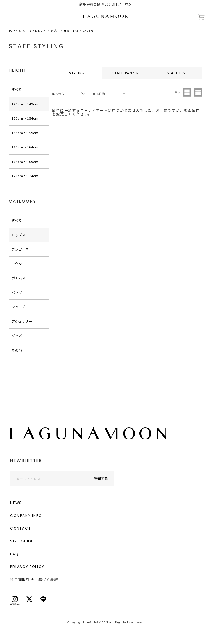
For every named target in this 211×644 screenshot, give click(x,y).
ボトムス (19, 278)
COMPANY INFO (26, 516)
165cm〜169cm (25, 162)
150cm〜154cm (25, 118)
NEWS (16, 503)
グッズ (17, 336)
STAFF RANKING (127, 73)
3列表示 (198, 92)
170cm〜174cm (25, 176)
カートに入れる (201, 17)
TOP (12, 31)
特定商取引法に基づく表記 (34, 580)
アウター (19, 264)
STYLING (77, 73)
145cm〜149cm (25, 104)
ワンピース (20, 249)
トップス (53, 31)
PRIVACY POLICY (27, 567)
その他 (17, 350)
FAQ (14, 554)
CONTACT (21, 528)
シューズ (18, 307)
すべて (17, 89)
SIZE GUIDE (22, 541)
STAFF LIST (177, 73)
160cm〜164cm (25, 147)
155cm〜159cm (25, 133)
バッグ (17, 292)
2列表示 (187, 92)
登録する (101, 478)
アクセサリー (22, 321)
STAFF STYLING (31, 31)
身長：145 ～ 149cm (78, 31)
